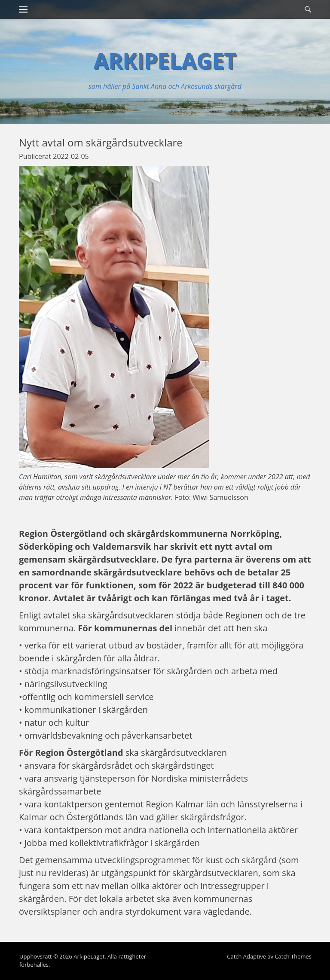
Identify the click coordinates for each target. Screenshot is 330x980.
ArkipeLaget (165, 61)
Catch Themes (293, 956)
